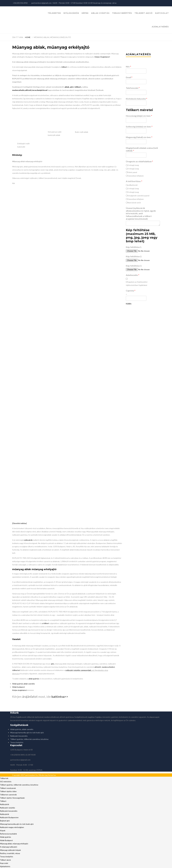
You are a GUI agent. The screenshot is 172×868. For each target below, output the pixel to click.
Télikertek (54, 13)
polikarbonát (133, 185)
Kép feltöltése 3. (134, 266)
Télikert (3, 801)
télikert (64, 67)
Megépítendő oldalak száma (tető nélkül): (142, 149)
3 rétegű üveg (133, 169)
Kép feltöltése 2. (134, 256)
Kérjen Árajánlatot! (102, 57)
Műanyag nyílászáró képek (10, 850)
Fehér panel (132, 172)
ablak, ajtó (69, 87)
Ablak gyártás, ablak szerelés (22, 729)
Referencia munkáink (8, 834)
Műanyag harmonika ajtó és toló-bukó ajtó (27, 733)
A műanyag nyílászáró (9, 847)
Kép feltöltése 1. (134, 247)
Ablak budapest (19, 687)
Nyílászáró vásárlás (8, 808)
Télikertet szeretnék (8, 795)
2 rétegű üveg (133, 165)
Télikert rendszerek (8, 788)
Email (129, 77)
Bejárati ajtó (5, 821)
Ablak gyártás (100, 13)
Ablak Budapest (6, 840)
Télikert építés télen (8, 791)
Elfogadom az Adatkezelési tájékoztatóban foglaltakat (137, 284)
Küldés (129, 304)
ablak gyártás (34, 679)
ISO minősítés (6, 782)
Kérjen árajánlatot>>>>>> (23, 690)
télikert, (78, 87)
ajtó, (53, 664)
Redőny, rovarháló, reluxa (10, 853)
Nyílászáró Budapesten (9, 817)
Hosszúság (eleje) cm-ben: (139, 116)
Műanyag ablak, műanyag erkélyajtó (14, 844)
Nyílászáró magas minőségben (12, 827)
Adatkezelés (133, 275)
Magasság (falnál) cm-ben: (139, 137)
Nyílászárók (71, 13)
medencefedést (108, 667)
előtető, (28, 90)
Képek (85, 13)
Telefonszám (133, 88)
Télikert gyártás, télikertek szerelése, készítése (29, 739)
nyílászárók (28, 540)
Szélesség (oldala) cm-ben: (139, 127)
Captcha (131, 291)
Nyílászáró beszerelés (19, 736)
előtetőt (98, 667)
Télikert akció (144, 13)
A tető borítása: (134, 181)
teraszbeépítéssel (40, 90)
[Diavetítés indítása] (19, 523)
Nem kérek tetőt (134, 203)
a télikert (45, 623)
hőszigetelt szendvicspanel (138, 196)
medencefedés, (19, 90)
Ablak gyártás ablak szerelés (24, 684)
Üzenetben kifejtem (136, 176)
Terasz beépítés (122, 13)
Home (28, 37)
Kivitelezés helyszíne (136, 99)
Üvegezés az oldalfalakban (139, 161)
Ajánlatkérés (160, 27)
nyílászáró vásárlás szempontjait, (79, 670)
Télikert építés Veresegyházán (12, 798)
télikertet (16, 670)
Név (128, 67)
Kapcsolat (162, 13)
